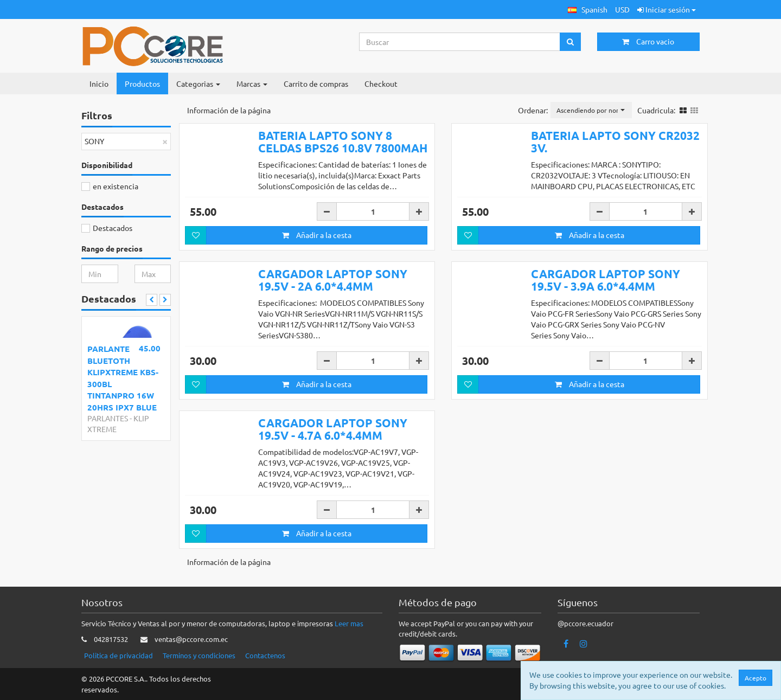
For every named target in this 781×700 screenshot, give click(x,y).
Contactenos (265, 655)
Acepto (756, 678)
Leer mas (349, 623)
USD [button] (622, 9)
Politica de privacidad (119, 655)
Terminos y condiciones (199, 655)
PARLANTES (108, 418)
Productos (142, 84)
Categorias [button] (198, 84)
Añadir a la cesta (317, 235)
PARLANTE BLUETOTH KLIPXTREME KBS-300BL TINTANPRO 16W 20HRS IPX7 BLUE (123, 378)
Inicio (99, 84)
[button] (588, 9)
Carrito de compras (316, 84)
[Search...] (460, 42)
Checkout (381, 84)
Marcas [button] (252, 84)
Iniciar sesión (667, 9)
